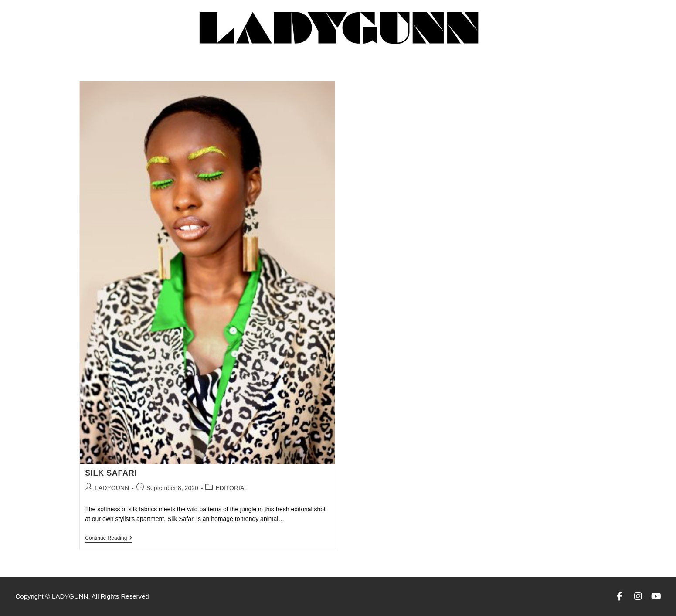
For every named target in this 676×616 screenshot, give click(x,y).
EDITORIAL (231, 488)
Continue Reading (109, 538)
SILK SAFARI (111, 473)
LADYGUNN (112, 488)
